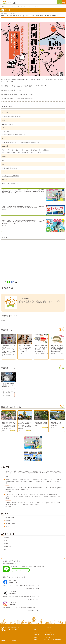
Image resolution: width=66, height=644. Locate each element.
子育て (36, 630)
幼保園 (36, 637)
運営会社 (47, 630)
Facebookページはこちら (32, 588)
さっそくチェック (20, 570)
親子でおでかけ (10, 518)
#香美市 (3, 321)
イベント (36, 632)
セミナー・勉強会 (10, 524)
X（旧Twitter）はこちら (32, 599)
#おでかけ (7, 541)
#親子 (6, 550)
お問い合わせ (48, 637)
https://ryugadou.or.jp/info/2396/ (10, 176)
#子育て (6, 544)
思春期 (36, 640)
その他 (7, 527)
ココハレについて (49, 627)
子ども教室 (8, 521)
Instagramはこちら (32, 610)
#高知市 (6, 538)
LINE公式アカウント (49, 635)
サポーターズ (48, 632)
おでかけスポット (38, 635)
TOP (35, 627)
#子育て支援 (8, 547)
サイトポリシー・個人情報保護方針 (53, 640)
